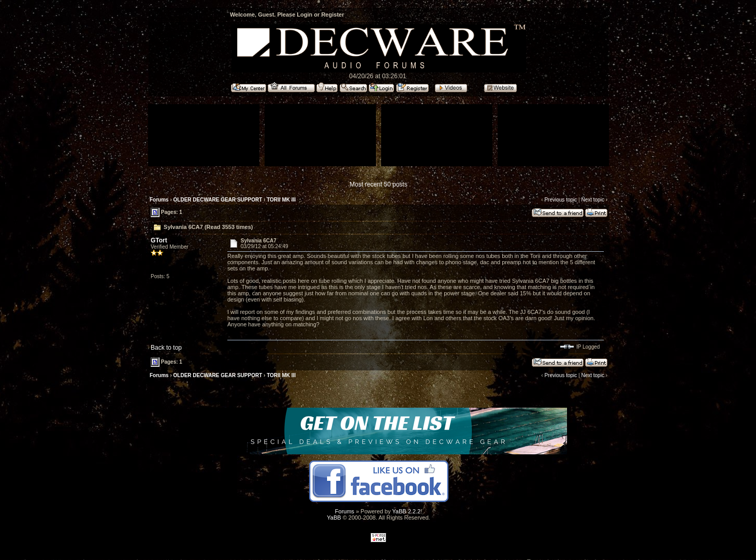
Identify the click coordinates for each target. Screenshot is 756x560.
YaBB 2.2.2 (406, 511)
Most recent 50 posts (378, 184)
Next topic (592, 200)
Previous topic (561, 200)
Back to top (166, 348)
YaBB (334, 518)
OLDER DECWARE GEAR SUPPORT (218, 200)
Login (304, 15)
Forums (159, 200)
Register (332, 15)
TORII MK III (281, 200)
